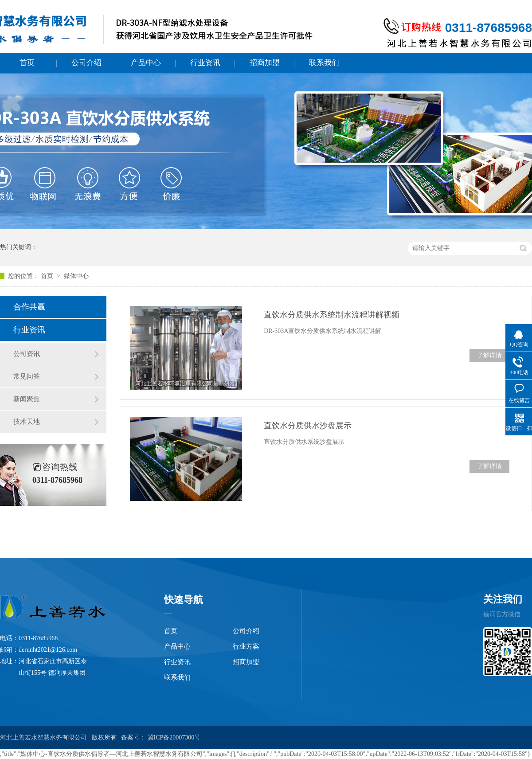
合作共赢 (29, 307)
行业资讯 (205, 63)
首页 (27, 63)
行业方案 (246, 646)
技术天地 (27, 422)
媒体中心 (76, 276)
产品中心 (146, 63)
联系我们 (324, 63)
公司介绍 (86, 63)
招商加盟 (265, 63)
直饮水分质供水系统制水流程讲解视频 (332, 315)
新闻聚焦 (27, 399)
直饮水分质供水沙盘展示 (308, 426)
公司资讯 (27, 354)
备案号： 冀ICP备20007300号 (161, 737)
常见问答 (27, 376)
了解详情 (489, 355)
